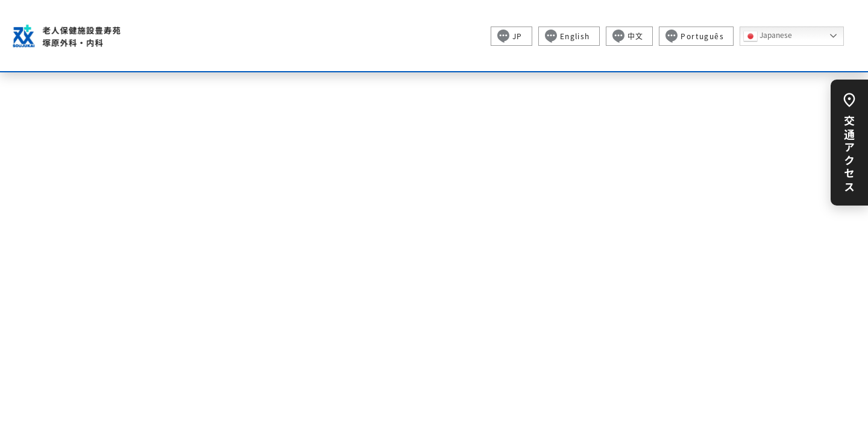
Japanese (768, 36)
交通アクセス (849, 152)
